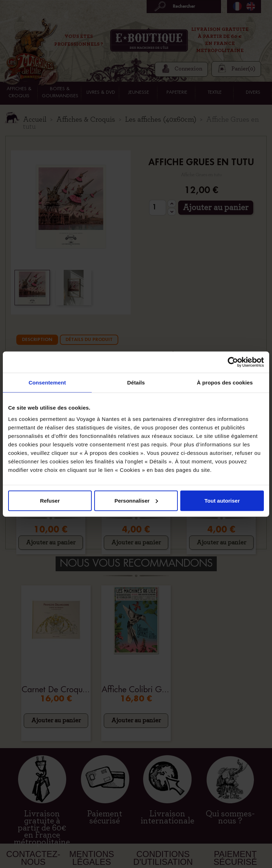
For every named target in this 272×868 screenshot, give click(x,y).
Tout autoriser (222, 500)
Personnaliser (136, 500)
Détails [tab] (136, 383)
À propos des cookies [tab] (225, 383)
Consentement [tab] (47, 383)
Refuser (50, 500)
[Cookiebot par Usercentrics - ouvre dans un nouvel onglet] (233, 362)
